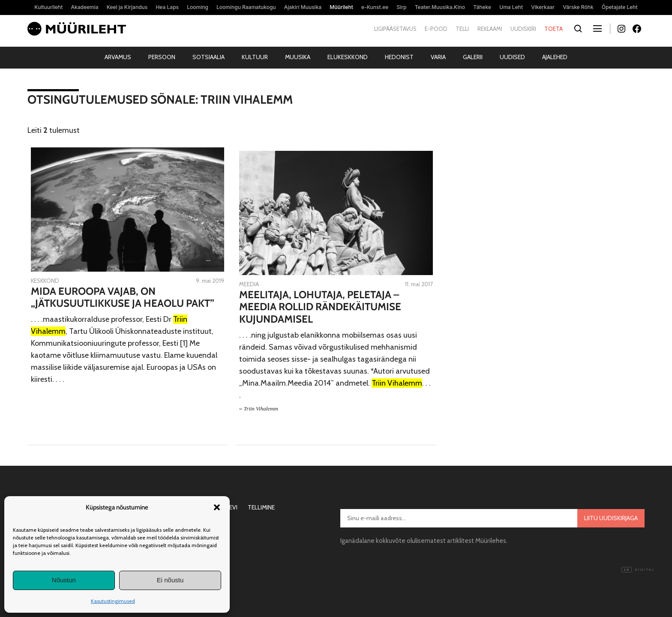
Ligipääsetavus (395, 29)
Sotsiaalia (208, 57)
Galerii (473, 57)
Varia (438, 57)
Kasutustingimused (113, 601)
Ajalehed (555, 57)
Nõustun (64, 580)
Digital (638, 570)
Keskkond (45, 281)
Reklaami (490, 29)
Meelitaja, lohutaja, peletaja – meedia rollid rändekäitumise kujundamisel (320, 307)
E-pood (436, 29)
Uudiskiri (523, 29)
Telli (462, 29)
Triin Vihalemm (261, 409)
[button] (217, 507)
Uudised (512, 57)
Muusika (298, 57)
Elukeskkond (348, 57)
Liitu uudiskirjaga (611, 518)
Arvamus (118, 57)
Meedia (249, 284)
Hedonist (399, 57)
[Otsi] (578, 29)
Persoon (162, 57)
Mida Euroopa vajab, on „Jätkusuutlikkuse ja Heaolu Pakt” (123, 298)
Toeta (553, 29)
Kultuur (255, 57)
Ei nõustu (170, 580)
